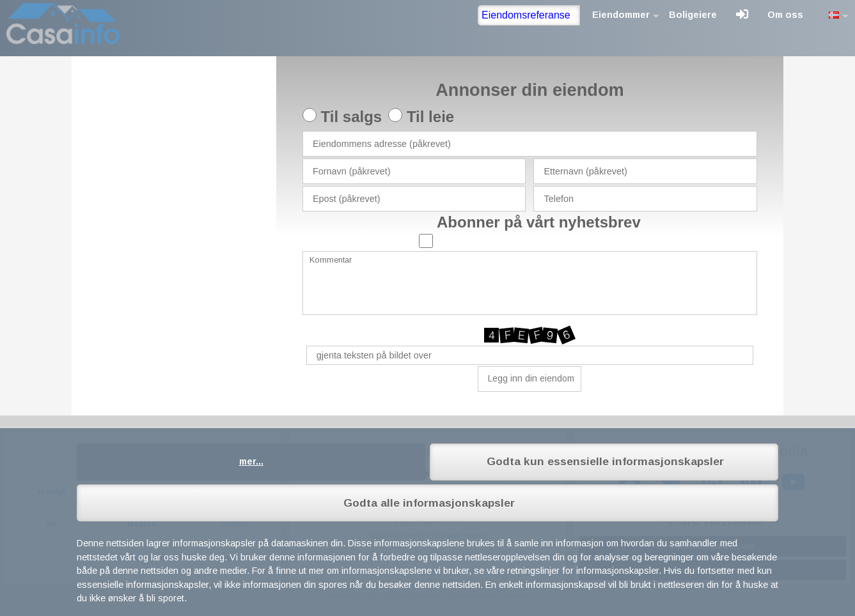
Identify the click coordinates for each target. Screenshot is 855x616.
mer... (251, 461)
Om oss (785, 15)
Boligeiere (693, 15)
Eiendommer (621, 15)
